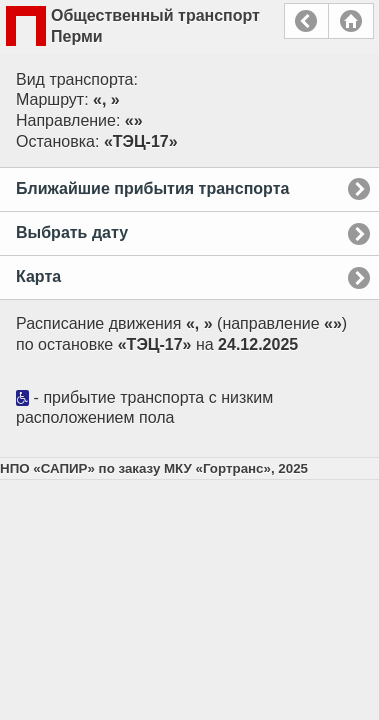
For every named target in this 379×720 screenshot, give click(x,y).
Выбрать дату (72, 232)
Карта (38, 276)
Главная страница (351, 21)
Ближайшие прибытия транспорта (152, 188)
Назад (306, 21)
